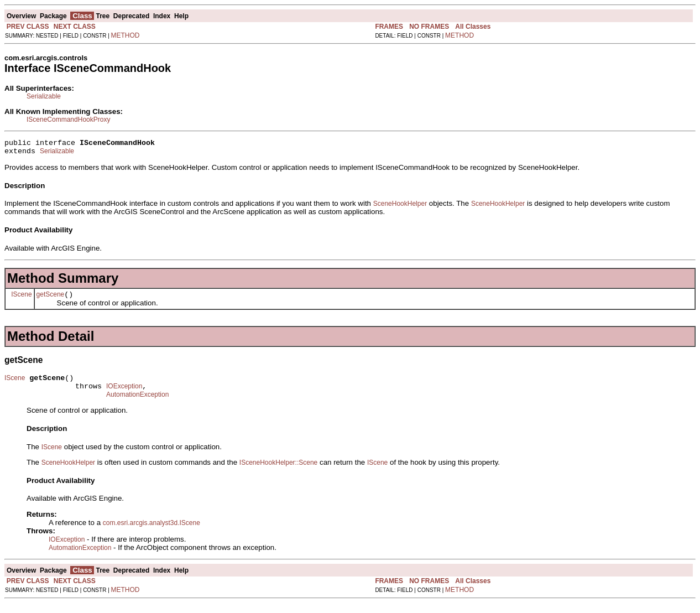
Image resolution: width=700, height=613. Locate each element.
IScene (21, 299)
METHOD (126, 35)
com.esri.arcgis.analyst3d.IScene (152, 533)
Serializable (44, 96)
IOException (124, 394)
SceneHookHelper (400, 207)
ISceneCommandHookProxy (68, 120)
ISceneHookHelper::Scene (278, 472)
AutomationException (137, 404)
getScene (51, 299)
